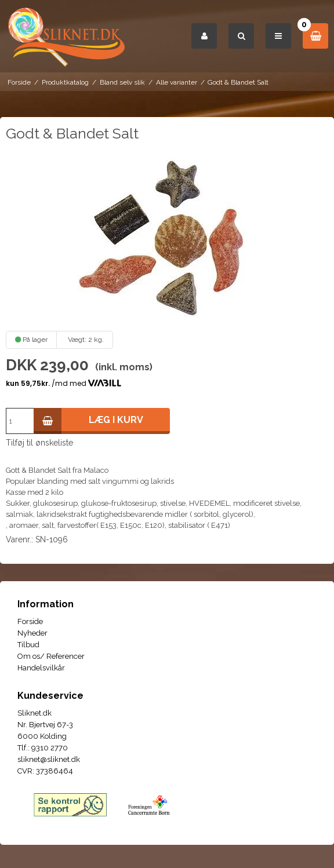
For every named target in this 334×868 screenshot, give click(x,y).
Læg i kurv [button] (88, 421)
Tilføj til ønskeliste (39, 443)
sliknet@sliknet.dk (49, 759)
